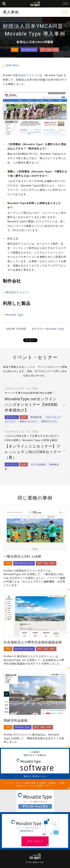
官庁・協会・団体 (49, 50)
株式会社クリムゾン (27, 75)
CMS (15, 50)
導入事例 (11, 12)
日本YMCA (12, 65)
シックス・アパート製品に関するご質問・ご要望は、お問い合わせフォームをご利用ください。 (35, 784)
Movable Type (29, 50)
